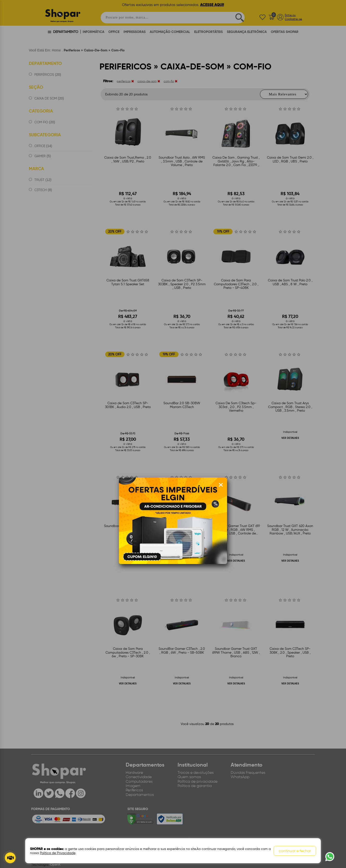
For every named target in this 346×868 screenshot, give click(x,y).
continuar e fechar (295, 851)
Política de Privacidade (58, 853)
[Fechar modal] (221, 485)
